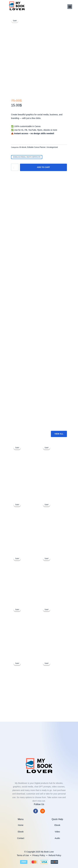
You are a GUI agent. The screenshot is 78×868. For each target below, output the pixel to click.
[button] (70, 7)
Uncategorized (52, 147)
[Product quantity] (15, 167)
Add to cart (43, 167)
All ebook (23, 147)
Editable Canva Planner (36, 147)
